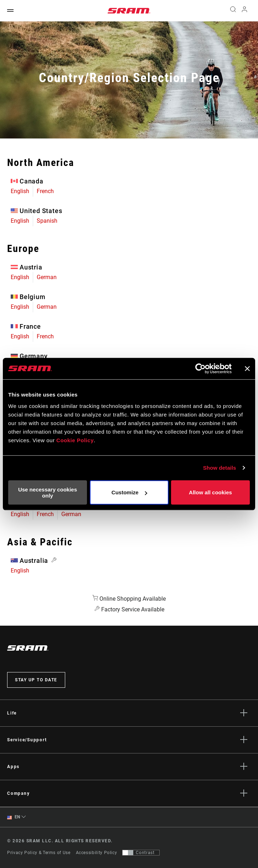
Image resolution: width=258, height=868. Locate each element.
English (20, 191)
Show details (220, 468)
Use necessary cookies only (48, 492)
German (47, 277)
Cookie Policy (75, 440)
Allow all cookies (210, 492)
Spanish (47, 221)
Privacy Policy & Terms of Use (39, 853)
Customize (129, 492)
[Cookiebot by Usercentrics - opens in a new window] (200, 369)
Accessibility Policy (97, 853)
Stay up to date (36, 680)
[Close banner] (247, 369)
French (45, 191)
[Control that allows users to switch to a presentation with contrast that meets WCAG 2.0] (141, 853)
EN (14, 817)
